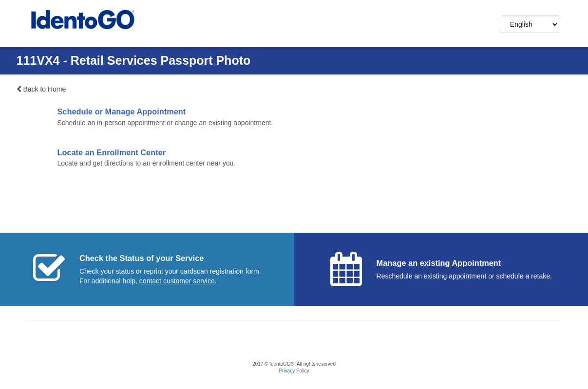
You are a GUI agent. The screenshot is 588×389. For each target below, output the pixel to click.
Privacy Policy (294, 371)
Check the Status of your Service (142, 258)
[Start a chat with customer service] (177, 281)
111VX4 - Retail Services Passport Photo (134, 60)
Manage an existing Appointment (439, 263)
